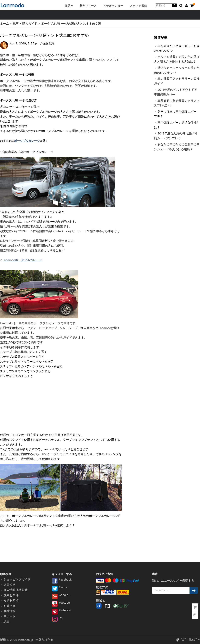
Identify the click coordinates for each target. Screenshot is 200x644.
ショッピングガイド (17, 579)
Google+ (61, 597)
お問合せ (9, 606)
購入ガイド (30, 23)
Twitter (60, 589)
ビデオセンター (113, 6)
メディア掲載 (138, 6)
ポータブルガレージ (27, 141)
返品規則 (9, 584)
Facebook (62, 581)
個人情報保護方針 (15, 590)
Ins (57, 620)
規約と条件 (11, 595)
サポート (9, 616)
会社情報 (9, 611)
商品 (69, 6)
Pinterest (61, 612)
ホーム (4, 23)
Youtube (61, 604)
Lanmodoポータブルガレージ (22, 260)
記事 (16, 23)
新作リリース (88, 6)
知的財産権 (11, 600)
